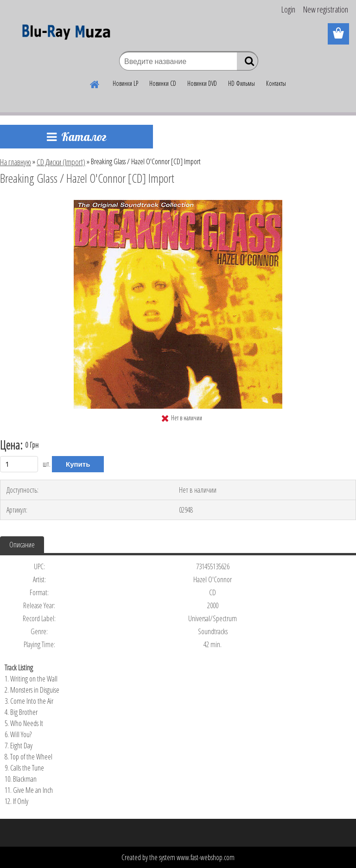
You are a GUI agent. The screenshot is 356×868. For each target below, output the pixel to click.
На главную (16, 162)
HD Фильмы (242, 83)
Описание (22, 545)
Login (288, 9)
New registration (326, 9)
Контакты (276, 83)
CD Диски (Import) (61, 162)
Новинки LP (125, 83)
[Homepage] (95, 83)
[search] (247, 63)
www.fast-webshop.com (206, 857)
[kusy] (19, 464)
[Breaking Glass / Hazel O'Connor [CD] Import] (178, 204)
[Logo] (64, 34)
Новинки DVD (202, 83)
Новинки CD (163, 83)
